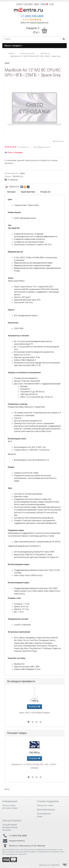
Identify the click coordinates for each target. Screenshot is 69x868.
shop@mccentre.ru (17, 841)
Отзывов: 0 (23, 147)
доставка (29, 4)
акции (44, 4)
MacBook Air (45, 53)
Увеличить (59, 141)
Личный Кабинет (10, 825)
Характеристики (28, 192)
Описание (11, 192)
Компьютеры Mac (27, 53)
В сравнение (11, 180)
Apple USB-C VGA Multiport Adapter (35, 713)
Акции (40, 816)
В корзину (34, 707)
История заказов (10, 827)
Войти (23, 23)
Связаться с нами (45, 805)
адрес (37, 4)
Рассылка (7, 830)
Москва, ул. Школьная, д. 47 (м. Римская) (27, 846)
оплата (19, 4)
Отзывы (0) (45, 192)
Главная (11, 53)
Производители (44, 814)
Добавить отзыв (42, 147)
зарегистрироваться (39, 23)
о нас (52, 4)
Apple (22, 173)
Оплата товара (9, 805)
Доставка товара (10, 808)
